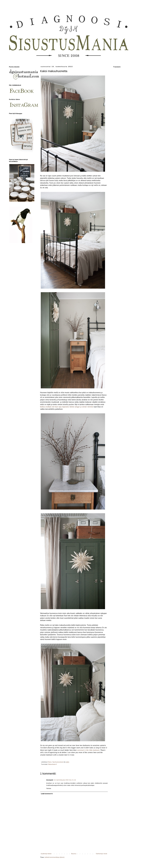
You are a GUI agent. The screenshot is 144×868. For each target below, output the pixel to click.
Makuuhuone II (52, 764)
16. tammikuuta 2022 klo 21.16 (65, 780)
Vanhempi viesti (102, 854)
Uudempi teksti (46, 854)
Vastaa (49, 788)
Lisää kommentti (47, 794)
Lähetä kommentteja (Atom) (54, 857)
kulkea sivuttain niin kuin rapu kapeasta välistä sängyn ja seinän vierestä (67, 407)
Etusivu (74, 854)
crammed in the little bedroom (88, 750)
